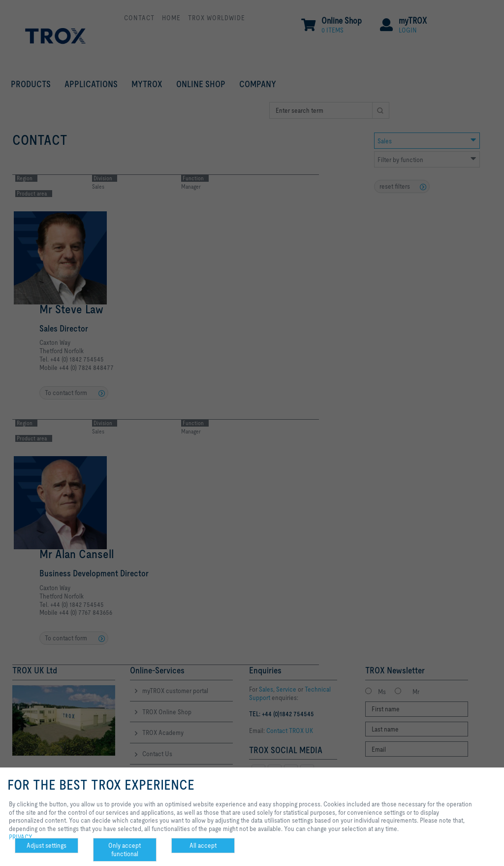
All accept (203, 845)
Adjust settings (47, 845)
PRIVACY (21, 837)
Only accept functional (125, 849)
